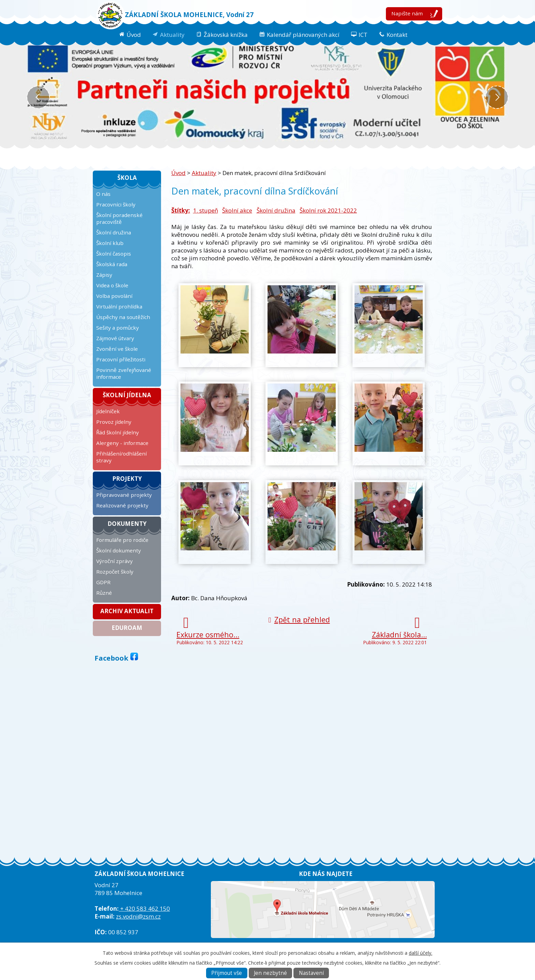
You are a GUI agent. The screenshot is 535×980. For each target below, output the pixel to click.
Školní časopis (114, 254)
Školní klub (110, 243)
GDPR (103, 582)
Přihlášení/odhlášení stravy (121, 457)
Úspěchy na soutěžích (123, 317)
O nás (103, 194)
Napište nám (407, 13)
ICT (363, 35)
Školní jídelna (127, 395)
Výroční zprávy (114, 561)
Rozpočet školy (115, 572)
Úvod (134, 35)
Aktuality (172, 35)
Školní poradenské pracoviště (119, 218)
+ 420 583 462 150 (144, 909)
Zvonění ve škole (117, 349)
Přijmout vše (227, 973)
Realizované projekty (122, 505)
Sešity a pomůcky (118, 328)
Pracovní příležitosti (121, 359)
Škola (127, 178)
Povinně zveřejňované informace (124, 373)
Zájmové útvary (115, 338)
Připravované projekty (124, 495)
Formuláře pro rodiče (122, 540)
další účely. (421, 953)
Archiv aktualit (127, 611)
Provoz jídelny (114, 422)
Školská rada (112, 264)
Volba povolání (114, 296)
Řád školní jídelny (118, 432)
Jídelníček (108, 411)
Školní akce (237, 210)
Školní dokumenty (119, 550)
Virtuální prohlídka (119, 306)
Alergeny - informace (122, 443)
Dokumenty (127, 524)
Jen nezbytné (270, 973)
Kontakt (397, 35)
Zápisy (104, 275)
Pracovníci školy (116, 204)
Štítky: (181, 210)
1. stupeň (206, 210)
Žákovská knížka (226, 35)
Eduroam (127, 628)
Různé (104, 593)
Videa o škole (112, 285)
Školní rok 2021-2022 (328, 210)
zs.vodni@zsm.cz (138, 916)
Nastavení (311, 973)
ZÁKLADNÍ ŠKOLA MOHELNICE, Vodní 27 (189, 15)
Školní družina (276, 210)
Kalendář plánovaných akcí (303, 35)
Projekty (127, 479)
